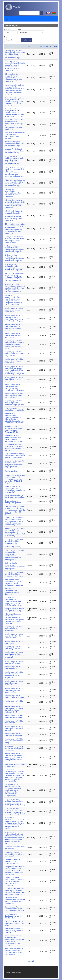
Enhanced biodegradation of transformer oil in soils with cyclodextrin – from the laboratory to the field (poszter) (15, 510)
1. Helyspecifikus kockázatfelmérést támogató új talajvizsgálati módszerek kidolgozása (14, 249)
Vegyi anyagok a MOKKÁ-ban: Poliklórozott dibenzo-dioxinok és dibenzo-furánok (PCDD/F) (15, 709)
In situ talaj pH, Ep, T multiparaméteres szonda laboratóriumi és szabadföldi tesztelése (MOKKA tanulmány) (14, 160)
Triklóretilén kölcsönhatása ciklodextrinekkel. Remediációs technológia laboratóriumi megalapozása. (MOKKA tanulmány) (15, 124)
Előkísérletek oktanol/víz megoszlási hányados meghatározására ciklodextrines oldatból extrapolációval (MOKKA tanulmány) (14, 216)
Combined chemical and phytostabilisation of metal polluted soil (15, 854)
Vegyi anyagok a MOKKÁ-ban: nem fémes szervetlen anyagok (15, 728)
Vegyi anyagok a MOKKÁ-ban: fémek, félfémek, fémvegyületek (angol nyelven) (14, 327)
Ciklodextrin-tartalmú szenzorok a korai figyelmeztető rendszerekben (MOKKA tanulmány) (14, 78)
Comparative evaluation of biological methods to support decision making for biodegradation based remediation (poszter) (14, 521)
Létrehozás (44, 46)
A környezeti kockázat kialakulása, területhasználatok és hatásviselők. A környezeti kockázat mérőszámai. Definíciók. (14, 619)
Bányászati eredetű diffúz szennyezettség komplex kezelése (14, 930)
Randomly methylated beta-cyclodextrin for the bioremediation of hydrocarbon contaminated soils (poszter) (15, 532)
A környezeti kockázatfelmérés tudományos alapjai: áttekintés (12, 591)
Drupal (9, 972)
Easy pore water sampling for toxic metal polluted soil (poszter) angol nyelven (15, 456)
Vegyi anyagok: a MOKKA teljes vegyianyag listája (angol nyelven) (14, 395)
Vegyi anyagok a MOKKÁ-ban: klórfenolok (14, 668)
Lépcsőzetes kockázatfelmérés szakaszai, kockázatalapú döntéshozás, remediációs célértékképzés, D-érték (14, 601)
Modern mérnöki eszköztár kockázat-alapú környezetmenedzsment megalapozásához (15, 464)
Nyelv (6, 37)
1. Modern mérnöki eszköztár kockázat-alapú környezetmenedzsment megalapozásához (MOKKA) (15, 811)
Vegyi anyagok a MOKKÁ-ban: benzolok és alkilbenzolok (14, 629)
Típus (19, 29)
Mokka (13, 7)
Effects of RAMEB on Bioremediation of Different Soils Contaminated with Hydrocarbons (15, 901)
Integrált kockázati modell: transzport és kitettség (15, 610)
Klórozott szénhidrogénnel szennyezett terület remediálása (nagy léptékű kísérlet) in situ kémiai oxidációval (14, 102)
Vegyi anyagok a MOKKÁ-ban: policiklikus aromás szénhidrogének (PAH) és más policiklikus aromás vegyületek (14, 757)
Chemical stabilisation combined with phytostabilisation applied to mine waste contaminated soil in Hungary (14, 940)
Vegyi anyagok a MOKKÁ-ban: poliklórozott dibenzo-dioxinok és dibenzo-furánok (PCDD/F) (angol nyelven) (15, 345)
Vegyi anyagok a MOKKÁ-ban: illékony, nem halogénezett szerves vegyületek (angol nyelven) (15, 387)
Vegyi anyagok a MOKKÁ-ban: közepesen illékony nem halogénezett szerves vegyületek (14, 655)
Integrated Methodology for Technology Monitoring (15, 496)
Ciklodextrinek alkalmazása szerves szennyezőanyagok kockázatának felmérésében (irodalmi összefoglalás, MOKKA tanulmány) (15, 229)
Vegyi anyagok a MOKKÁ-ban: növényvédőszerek (14, 735)
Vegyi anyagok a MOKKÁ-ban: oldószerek (14, 722)
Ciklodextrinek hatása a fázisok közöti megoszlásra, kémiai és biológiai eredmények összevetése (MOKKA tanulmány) (15, 54)
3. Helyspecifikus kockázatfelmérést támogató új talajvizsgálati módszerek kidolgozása (14, 267)
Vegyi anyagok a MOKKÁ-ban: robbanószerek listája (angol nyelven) (14, 354)
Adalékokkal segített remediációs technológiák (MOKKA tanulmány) (14, 144)
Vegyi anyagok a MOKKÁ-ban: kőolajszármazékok (14, 648)
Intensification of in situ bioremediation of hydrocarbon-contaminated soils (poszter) (15, 489)
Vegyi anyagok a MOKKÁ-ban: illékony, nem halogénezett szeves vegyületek (14, 675)
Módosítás (54, 46)
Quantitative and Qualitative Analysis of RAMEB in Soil (13, 916)
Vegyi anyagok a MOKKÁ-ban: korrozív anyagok (14, 662)
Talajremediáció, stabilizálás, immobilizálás (14, 409)
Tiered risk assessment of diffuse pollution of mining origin (15, 923)
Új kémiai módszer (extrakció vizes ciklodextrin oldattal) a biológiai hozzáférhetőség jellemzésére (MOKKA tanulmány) (15, 66)
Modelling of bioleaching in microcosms (15, 848)
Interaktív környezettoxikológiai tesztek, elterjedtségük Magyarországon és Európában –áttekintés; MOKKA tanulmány (13, 300)
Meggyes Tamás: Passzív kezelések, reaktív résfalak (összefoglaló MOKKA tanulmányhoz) (14, 240)
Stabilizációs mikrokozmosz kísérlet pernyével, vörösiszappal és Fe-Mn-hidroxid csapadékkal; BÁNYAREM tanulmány (15, 277)
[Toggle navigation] (7, 19)
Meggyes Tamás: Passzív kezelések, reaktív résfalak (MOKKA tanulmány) (14, 151)
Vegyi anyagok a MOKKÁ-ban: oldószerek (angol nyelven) (14, 379)
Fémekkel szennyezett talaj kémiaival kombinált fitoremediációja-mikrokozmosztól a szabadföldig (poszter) (15, 543)
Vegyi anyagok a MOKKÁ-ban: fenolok (14, 642)
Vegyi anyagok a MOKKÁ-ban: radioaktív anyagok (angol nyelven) (14, 335)
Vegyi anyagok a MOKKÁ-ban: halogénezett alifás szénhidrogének (14, 690)
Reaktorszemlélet (11, 471)
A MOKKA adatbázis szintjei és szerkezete (15, 765)
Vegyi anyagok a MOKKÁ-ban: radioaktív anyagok (14, 702)
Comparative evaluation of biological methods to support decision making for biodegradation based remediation (14, 870)
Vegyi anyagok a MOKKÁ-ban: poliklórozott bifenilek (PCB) (15, 741)
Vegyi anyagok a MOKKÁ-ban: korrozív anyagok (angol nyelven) (14, 310)
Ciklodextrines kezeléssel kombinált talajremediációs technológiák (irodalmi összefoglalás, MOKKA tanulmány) (15, 204)
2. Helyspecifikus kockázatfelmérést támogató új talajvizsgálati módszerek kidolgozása (14, 258)
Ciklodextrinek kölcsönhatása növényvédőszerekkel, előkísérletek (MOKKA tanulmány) (13, 193)
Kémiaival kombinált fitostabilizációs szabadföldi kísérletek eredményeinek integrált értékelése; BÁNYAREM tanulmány (15, 288)
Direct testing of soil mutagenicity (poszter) (13, 502)
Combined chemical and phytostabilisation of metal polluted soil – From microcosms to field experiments (15, 881)
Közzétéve (8, 29)
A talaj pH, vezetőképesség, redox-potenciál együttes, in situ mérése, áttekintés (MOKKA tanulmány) (15, 183)
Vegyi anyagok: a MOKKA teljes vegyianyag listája (14, 716)
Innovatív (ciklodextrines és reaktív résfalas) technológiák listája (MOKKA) (15, 135)
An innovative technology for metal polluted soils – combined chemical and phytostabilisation (14, 951)
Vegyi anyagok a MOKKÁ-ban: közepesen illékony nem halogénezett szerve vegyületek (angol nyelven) (15, 318)
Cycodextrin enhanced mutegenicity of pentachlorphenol (13, 861)
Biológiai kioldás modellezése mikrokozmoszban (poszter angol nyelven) (15, 566)
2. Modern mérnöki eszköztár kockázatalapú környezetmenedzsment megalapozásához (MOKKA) (15, 802)
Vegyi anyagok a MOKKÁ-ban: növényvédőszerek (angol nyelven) (14, 361)
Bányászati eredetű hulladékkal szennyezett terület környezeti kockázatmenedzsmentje (14, 582)
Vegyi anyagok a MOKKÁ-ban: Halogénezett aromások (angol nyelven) (14, 403)
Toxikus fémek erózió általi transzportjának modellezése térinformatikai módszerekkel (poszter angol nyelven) (14, 555)
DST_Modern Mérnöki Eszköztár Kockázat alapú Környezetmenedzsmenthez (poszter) (15, 447)
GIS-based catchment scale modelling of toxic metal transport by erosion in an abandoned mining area (15, 891)
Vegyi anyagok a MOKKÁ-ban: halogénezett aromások (14, 683)
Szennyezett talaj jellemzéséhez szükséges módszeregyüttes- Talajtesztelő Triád (14, 429)
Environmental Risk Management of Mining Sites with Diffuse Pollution (15, 909)
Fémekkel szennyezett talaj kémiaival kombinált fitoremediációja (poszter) (15, 574)
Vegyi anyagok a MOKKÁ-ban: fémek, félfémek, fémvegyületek (14, 636)
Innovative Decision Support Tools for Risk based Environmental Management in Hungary (14, 438)
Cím (7, 46)
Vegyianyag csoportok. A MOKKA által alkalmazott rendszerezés (14, 748)
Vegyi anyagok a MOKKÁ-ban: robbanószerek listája (14, 697)
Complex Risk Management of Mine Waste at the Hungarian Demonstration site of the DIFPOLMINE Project (15, 479)
